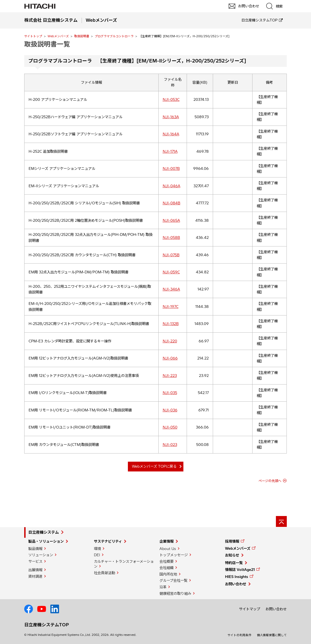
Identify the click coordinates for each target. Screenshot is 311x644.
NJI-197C (171, 307)
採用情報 (232, 541)
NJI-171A (170, 151)
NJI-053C (171, 99)
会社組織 (167, 568)
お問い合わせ (236, 584)
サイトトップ (33, 36)
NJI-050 (170, 427)
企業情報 (167, 541)
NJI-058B (171, 237)
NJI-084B (172, 203)
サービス (35, 561)
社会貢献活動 (104, 573)
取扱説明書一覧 (47, 44)
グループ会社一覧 (173, 580)
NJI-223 (170, 376)
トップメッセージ (174, 555)
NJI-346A (171, 289)
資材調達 (35, 576)
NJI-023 (170, 445)
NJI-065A (171, 220)
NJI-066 (170, 358)
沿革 (163, 587)
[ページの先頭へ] (281, 521)
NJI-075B (171, 255)
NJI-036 (170, 410)
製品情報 (35, 549)
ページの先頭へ (270, 481)
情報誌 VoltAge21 (240, 570)
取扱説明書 (82, 36)
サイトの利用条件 (239, 635)
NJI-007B (171, 168)
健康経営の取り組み (175, 593)
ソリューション (41, 555)
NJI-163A (171, 117)
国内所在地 (168, 574)
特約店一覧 (234, 563)
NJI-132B (171, 324)
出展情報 (35, 570)
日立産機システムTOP (259, 20)
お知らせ (232, 555)
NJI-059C (171, 272)
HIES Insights (237, 577)
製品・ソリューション (46, 541)
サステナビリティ (108, 541)
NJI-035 (170, 393)
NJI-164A (171, 134)
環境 (97, 549)
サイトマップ (250, 609)
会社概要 (167, 561)
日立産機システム (44, 532)
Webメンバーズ (58, 36)
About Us (168, 549)
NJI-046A (172, 186)
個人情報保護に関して (272, 635)
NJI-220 (170, 341)
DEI (97, 555)
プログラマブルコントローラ (114, 36)
